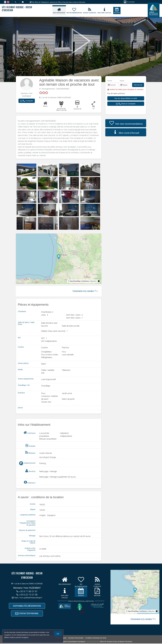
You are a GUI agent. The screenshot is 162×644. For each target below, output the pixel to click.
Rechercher (138, 85)
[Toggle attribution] (99, 281)
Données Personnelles (76, 638)
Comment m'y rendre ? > (85, 291)
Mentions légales (61, 638)
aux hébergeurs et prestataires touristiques (71, 642)
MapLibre (94, 281)
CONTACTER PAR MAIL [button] (27, 614)
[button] (27, 101)
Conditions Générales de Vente (96, 638)
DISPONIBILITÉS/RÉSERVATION (27, 606)
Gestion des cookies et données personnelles (19, 640)
